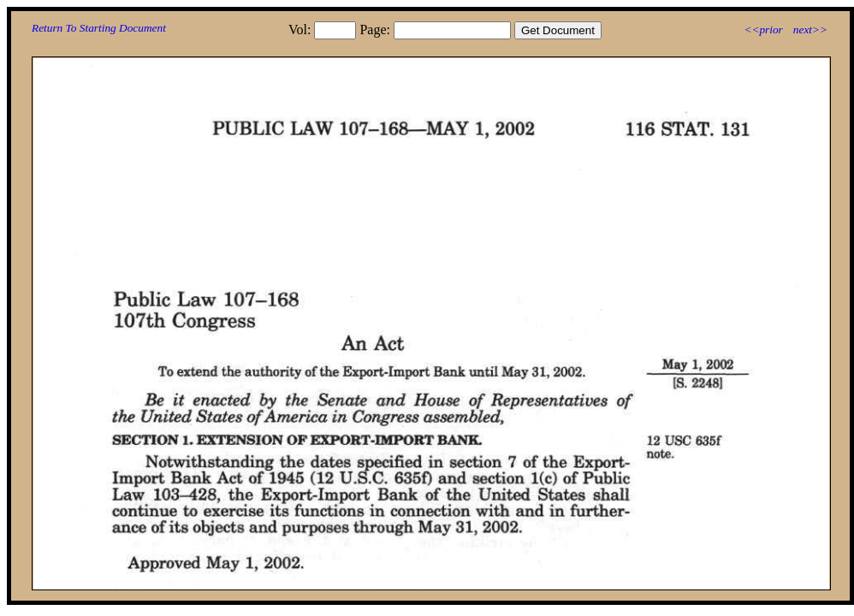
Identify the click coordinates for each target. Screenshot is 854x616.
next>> (810, 30)
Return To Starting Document (99, 28)
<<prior (763, 30)
